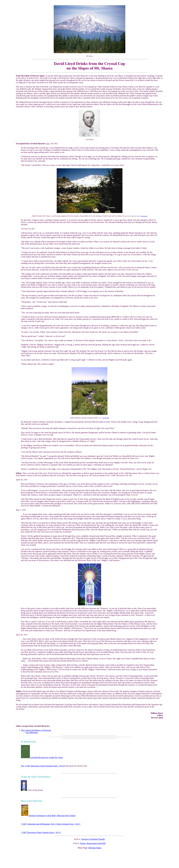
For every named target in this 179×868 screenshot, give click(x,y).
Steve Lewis (144, 216)
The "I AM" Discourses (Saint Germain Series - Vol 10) (43, 766)
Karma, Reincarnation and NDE (93, 843)
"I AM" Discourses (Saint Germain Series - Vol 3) (41, 832)
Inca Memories (32, 733)
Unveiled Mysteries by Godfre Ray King (42, 757)
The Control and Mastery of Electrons (36, 730)
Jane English (106, 418)
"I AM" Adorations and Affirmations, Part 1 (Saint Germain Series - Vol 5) (51, 824)
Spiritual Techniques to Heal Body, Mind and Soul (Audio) (48, 816)
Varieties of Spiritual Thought (93, 839)
